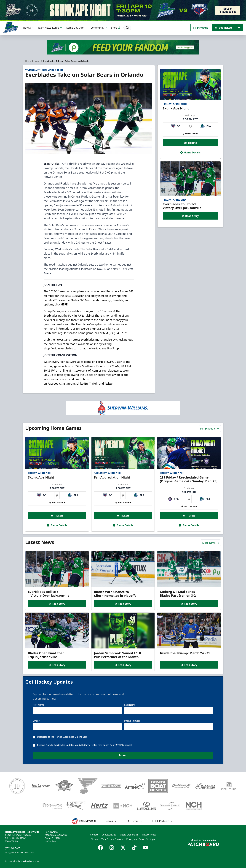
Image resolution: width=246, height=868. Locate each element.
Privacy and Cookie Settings (140, 839)
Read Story (190, 216)
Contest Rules (109, 835)
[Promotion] (123, 10)
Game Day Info (76, 28)
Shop (116, 28)
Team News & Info (50, 28)
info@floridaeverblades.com (20, 853)
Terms (94, 839)
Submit (123, 755)
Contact (94, 835)
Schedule (201, 28)
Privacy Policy (149, 835)
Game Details (190, 152)
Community (99, 28)
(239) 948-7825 (13, 848)
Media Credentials (129, 835)
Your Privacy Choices (112, 839)
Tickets (28, 28)
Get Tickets (224, 28)
